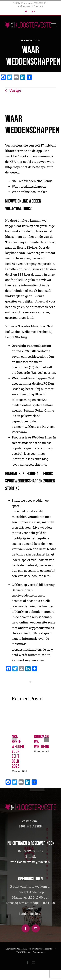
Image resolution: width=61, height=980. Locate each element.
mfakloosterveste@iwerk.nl (30, 6)
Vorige (15, 90)
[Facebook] (26, 928)
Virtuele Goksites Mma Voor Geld (29, 327)
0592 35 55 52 (34, 851)
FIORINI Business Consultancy (30, 952)
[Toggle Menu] (54, 25)
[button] (14, 740)
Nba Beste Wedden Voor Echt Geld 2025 (18, 752)
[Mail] (36, 928)
